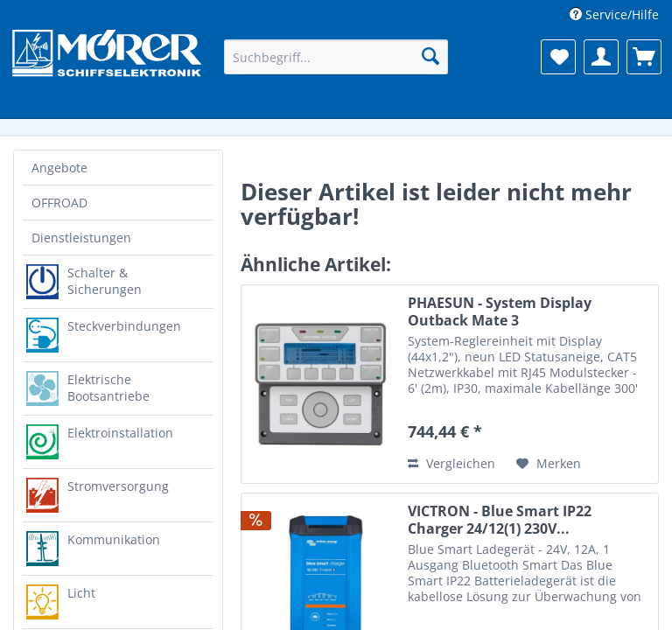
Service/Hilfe (620, 14)
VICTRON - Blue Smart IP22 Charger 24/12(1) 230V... (500, 520)
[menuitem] (614, 14)
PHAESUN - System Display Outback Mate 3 (500, 311)
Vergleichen (451, 463)
